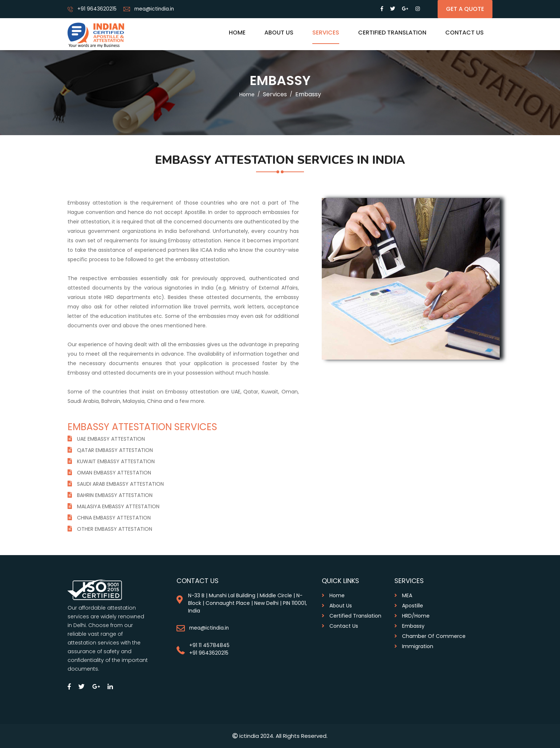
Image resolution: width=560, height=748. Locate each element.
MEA (403, 595)
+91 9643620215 (97, 9)
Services (326, 33)
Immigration (414, 646)
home (247, 94)
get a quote (465, 9)
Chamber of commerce (430, 636)
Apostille (409, 606)
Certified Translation (392, 33)
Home (237, 33)
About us (279, 33)
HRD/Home (412, 616)
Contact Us (464, 33)
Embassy (409, 626)
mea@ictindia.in (155, 9)
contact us (340, 626)
